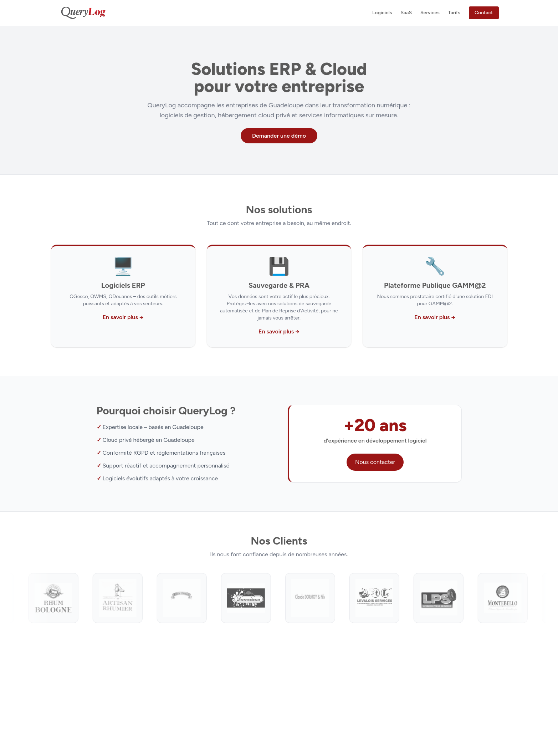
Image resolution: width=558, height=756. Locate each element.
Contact (484, 13)
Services (430, 13)
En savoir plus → (123, 317)
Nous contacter (375, 462)
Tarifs (454, 13)
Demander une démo (279, 136)
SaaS (406, 13)
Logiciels (382, 13)
